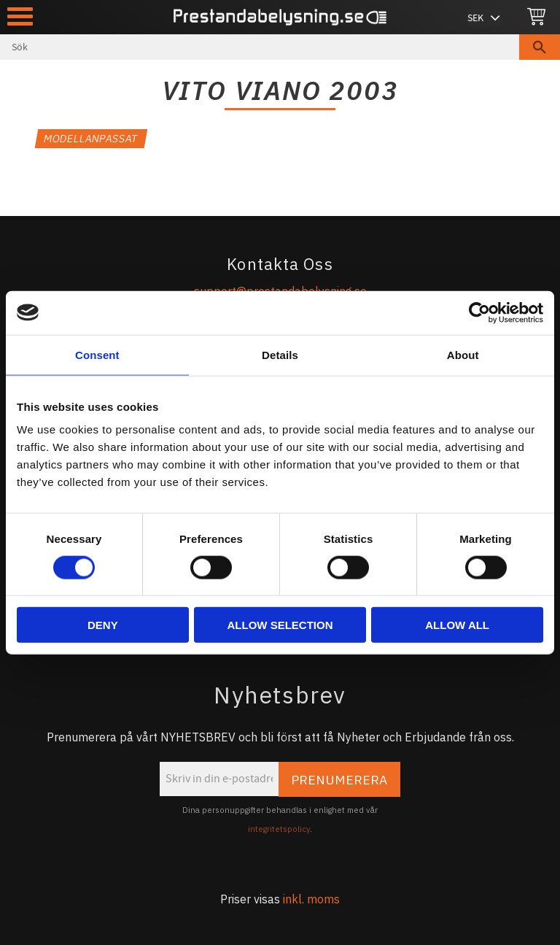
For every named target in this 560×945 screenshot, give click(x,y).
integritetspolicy (279, 829)
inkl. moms (311, 899)
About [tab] (463, 354)
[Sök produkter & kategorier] (260, 47)
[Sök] (540, 47)
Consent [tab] (97, 354)
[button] (20, 16)
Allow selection (280, 625)
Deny (103, 625)
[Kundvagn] (536, 17)
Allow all (457, 625)
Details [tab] (280, 354)
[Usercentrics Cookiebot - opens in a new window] (479, 312)
